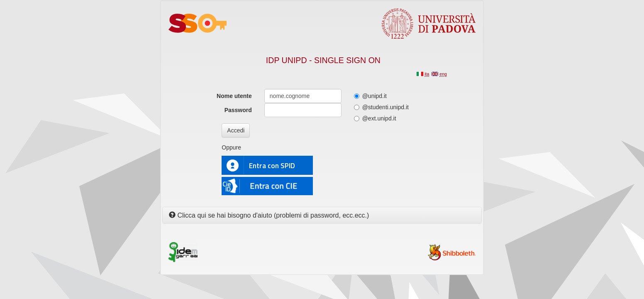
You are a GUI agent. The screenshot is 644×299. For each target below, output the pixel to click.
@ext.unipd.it (375, 118)
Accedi (236, 130)
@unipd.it (370, 96)
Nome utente (234, 96)
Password (238, 110)
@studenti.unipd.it (381, 107)
